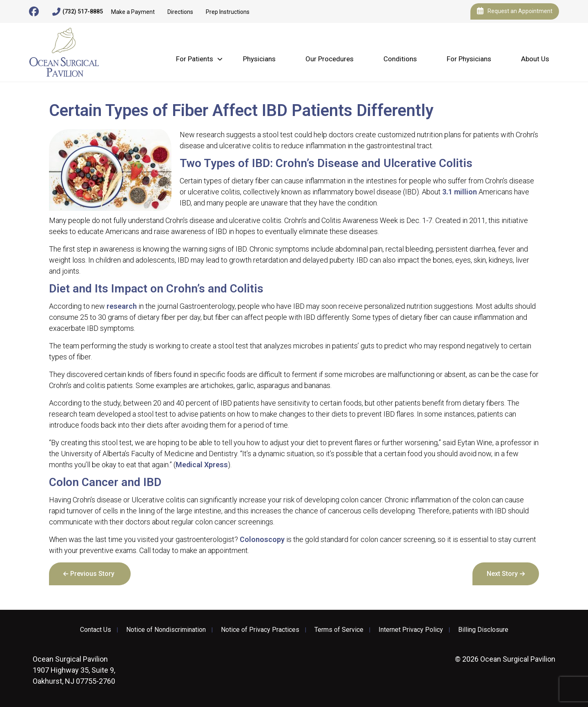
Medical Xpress (202, 465)
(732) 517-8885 (78, 12)
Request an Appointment (515, 11)
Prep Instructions (228, 12)
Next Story (502, 574)
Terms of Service (339, 630)
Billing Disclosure (483, 630)
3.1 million (460, 192)
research (122, 306)
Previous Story (92, 574)
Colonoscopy (262, 539)
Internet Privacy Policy (411, 630)
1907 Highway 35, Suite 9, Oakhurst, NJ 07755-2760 (74, 670)
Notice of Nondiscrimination (166, 630)
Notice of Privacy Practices (260, 630)
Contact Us (96, 630)
